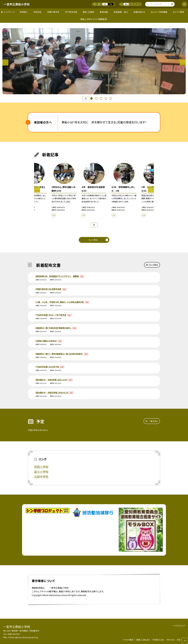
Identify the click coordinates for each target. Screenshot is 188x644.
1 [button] (91, 98)
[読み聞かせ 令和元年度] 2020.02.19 (52, 393)
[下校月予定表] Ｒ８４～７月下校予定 (51, 315)
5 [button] (111, 98)
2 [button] (96, 98)
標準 (126, 4)
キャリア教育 (179, 12)
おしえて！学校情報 (159, 12)
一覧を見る (153, 421)
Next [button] (183, 62)
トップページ (9, 12)
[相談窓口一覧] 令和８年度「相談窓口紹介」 (54, 328)
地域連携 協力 (121, 12)
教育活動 (104, 12)
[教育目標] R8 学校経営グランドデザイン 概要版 (57, 276)
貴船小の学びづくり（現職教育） (94, 19)
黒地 (111, 4)
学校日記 (37, 12)
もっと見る (93, 240)
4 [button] (106, 98)
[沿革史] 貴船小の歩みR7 (46, 341)
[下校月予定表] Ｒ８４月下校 (47, 367)
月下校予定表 (71, 12)
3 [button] (101, 98)
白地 (105, 4)
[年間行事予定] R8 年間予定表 (48, 289)
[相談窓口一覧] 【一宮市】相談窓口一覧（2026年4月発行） (59, 354)
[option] (94, 61)
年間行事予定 (53, 12)
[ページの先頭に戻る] (185, 641)
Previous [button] (5, 62)
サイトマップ (180, 626)
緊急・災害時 (88, 12)
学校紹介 (24, 12)
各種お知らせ (139, 12)
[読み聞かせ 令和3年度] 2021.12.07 (51, 380)
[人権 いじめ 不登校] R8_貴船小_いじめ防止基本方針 (60, 302)
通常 (99, 4)
